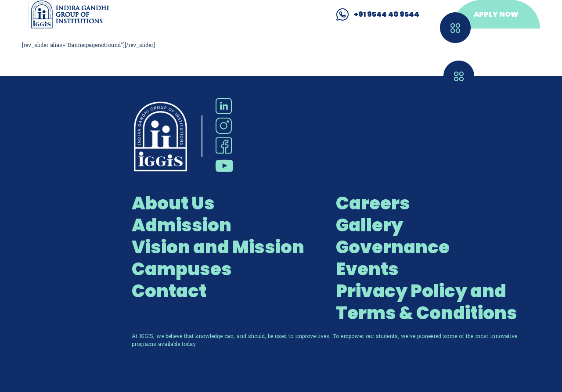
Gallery (369, 225)
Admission (182, 225)
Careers (373, 203)
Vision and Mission (218, 247)
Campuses (182, 269)
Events (367, 269)
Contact (169, 291)
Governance (393, 247)
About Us (173, 203)
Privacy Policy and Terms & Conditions (427, 302)
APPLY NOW (496, 14)
